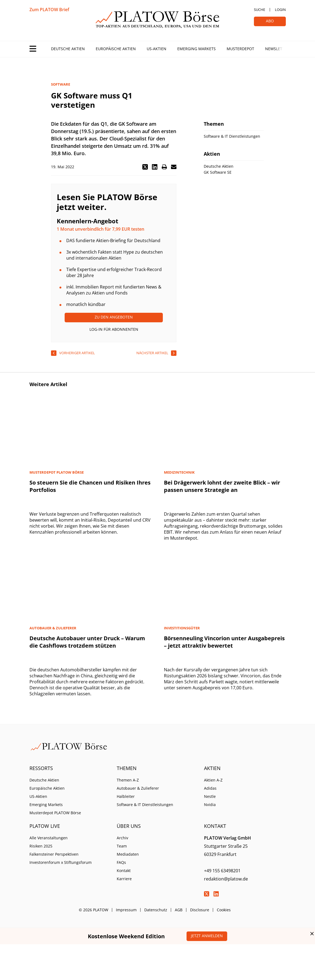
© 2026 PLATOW (94, 910)
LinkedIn (216, 894)
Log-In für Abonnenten (114, 329)
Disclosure (200, 910)
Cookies (224, 910)
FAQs (121, 862)
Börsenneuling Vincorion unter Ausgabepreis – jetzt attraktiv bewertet (224, 642)
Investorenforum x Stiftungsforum (61, 862)
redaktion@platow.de (226, 879)
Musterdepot (240, 49)
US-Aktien (157, 49)
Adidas (210, 788)
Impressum (126, 910)
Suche (259, 10)
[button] (145, 167)
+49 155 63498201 (222, 871)
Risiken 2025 (41, 846)
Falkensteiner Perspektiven (54, 854)
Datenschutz (156, 910)
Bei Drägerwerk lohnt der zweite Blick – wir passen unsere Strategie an (222, 486)
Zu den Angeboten (114, 317)
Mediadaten (128, 854)
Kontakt (124, 871)
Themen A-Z (128, 780)
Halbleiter (126, 796)
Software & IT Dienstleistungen (145, 805)
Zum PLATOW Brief (49, 10)
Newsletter (277, 49)
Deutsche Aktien (68, 49)
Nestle (210, 796)
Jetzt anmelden (207, 936)
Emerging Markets (196, 49)
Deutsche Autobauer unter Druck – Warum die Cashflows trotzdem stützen (87, 642)
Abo (270, 21)
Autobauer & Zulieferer (138, 788)
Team (122, 846)
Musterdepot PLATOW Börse (55, 813)
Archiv (122, 838)
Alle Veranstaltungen (49, 838)
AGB (179, 910)
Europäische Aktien (116, 49)
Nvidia (210, 805)
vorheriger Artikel (77, 353)
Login (280, 10)
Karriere (124, 879)
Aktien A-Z (213, 780)
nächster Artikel (152, 353)
